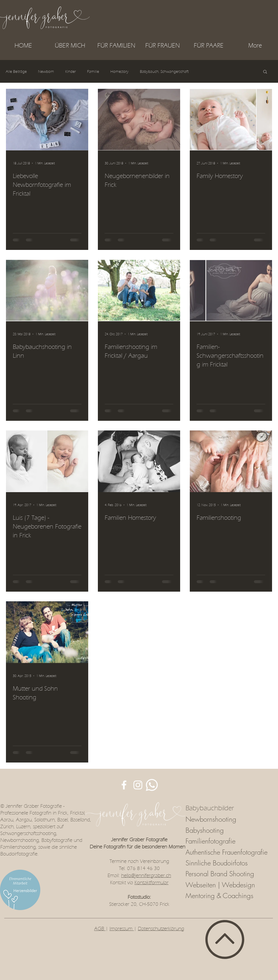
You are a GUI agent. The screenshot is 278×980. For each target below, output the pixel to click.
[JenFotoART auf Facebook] (124, 785)
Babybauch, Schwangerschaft (164, 72)
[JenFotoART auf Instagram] (138, 785)
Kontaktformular (151, 882)
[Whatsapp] (152, 785)
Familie (93, 72)
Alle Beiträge (16, 72)
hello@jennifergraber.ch (146, 875)
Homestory (119, 72)
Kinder (70, 72)
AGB (100, 929)
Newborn (46, 72)
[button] (116, 46)
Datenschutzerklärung (161, 929)
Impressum (122, 929)
